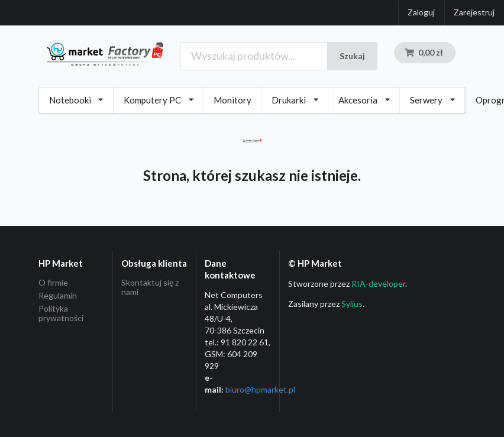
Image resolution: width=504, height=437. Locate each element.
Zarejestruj (474, 12)
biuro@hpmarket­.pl (260, 389)
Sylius (352, 304)
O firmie (53, 283)
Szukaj (352, 56)
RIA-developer (378, 284)
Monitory (232, 100)
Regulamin (58, 295)
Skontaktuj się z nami (150, 287)
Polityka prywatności (61, 313)
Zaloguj (421, 12)
